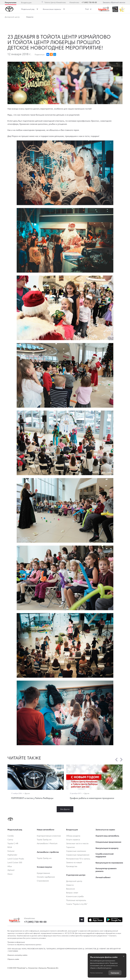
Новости (30, 17)
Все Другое (65, 809)
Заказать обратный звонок (114, 2)
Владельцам (26, 2)
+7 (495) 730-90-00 (89, 2)
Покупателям (11, 2)
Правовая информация (16, 942)
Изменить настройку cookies (17, 955)
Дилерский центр (12, 17)
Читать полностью (96, 973)
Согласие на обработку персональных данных (24, 944)
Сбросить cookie (13, 959)
